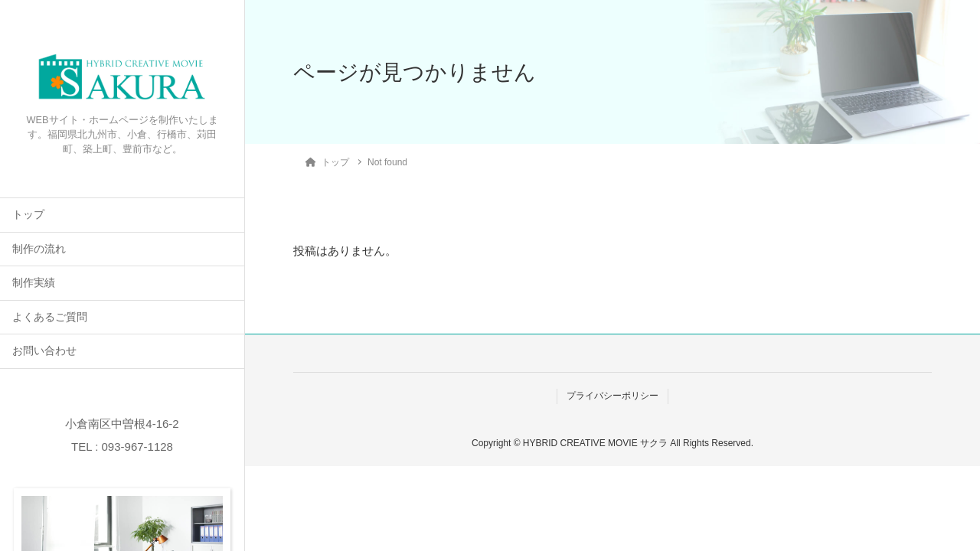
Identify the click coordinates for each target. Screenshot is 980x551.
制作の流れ (39, 249)
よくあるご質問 (50, 317)
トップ (28, 215)
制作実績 (34, 283)
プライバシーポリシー (612, 396)
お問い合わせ (44, 351)
